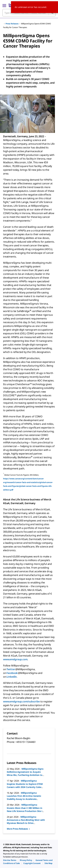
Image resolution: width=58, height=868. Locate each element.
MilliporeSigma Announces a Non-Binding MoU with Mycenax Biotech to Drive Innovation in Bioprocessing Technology (26, 823)
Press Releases (12, 24)
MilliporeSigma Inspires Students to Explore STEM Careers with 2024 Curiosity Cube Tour (25, 785)
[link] (10, 860)
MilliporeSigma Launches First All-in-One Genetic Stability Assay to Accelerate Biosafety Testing (24, 797)
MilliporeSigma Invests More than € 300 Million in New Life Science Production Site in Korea (25, 809)
